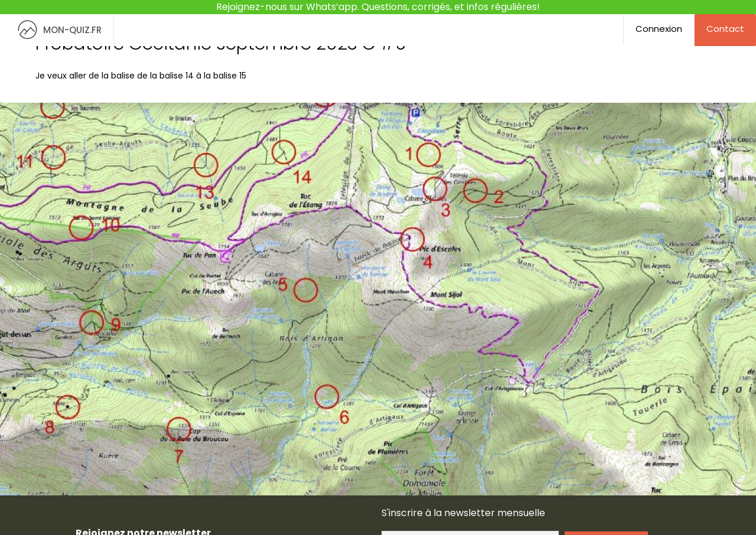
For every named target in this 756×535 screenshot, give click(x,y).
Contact (725, 29)
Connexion (659, 29)
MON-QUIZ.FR (57, 30)
